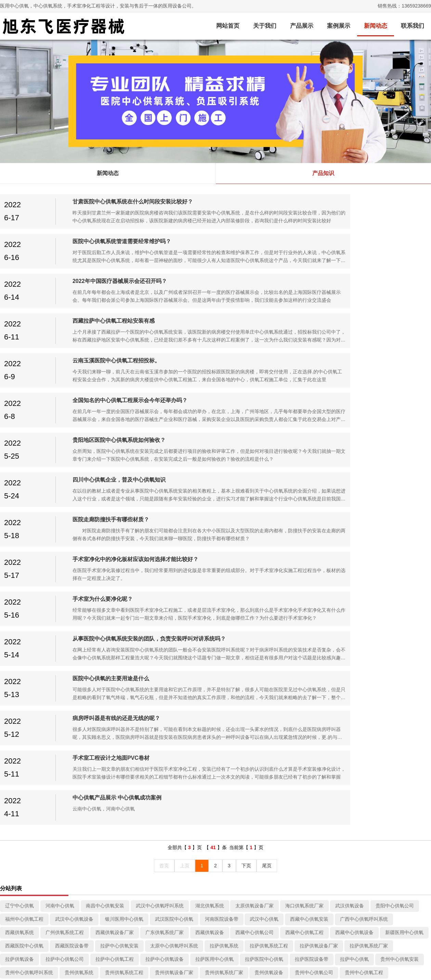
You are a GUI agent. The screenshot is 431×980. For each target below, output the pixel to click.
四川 (76, 775)
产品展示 (302, 26)
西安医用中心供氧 (354, 761)
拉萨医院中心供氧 (264, 641)
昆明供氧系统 (254, 708)
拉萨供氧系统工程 (269, 628)
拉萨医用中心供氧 (214, 641)
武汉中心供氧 (264, 601)
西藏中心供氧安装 (309, 601)
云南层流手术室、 (69, 695)
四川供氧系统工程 (155, 735)
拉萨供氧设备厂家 (319, 628)
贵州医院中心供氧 (124, 668)
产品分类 (67, 859)
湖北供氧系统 (210, 588)
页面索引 (231, 859)
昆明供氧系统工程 (24, 721)
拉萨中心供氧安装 (119, 628)
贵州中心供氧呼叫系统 (29, 655)
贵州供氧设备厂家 (174, 655)
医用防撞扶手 (69, 911)
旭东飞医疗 (374, 929)
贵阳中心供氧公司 (395, 588)
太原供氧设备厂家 (254, 588)
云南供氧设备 (214, 695)
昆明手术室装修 (338, 708)
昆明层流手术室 (383, 708)
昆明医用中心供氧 (264, 721)
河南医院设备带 (222, 601)
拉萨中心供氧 (354, 641)
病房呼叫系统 (69, 921)
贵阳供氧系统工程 (350, 668)
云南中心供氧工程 (309, 695)
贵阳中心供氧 (404, 681)
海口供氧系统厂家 (304, 588)
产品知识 (323, 173)
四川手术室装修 (62, 735)
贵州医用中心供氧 (74, 668)
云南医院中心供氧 (124, 708)
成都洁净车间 (264, 748)
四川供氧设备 (300, 735)
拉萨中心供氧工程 (115, 641)
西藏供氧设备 (210, 615)
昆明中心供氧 (354, 721)
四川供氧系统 (340, 735)
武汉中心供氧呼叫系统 (160, 588)
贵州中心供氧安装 (400, 641)
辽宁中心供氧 (19, 588)
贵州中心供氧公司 (314, 655)
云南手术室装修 (22, 695)
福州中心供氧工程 (24, 601)
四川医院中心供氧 (174, 748)
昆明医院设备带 (312, 721)
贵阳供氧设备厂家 (400, 668)
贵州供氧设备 (269, 655)
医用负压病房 (69, 902)
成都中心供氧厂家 (69, 816)
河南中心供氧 (60, 588)
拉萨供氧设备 (19, 641)
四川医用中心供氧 (124, 748)
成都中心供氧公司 (205, 761)
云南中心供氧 (214, 708)
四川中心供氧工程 (24, 748)
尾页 (267, 548)
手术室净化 (67, 884)
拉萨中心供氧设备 (165, 641)
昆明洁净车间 (295, 708)
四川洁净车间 (19, 735)
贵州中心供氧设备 (24, 668)
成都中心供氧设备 (304, 761)
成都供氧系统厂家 (74, 761)
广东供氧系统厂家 (165, 615)
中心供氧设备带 (71, 893)
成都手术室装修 (307, 748)
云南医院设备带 (172, 708)
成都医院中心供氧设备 (243, 874)
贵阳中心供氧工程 (165, 681)
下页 (246, 548)
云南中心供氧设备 (359, 695)
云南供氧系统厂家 (169, 695)
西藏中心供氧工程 (304, 615)
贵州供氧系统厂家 (224, 655)
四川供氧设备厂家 (205, 735)
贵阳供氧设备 (69, 681)
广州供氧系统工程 (65, 615)
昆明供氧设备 (169, 721)
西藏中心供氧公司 (254, 615)
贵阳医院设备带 (362, 681)
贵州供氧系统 (79, 655)
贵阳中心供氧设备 (214, 681)
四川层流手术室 (107, 735)
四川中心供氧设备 (74, 748)
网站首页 (228, 26)
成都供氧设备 (119, 761)
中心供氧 (64, 874)
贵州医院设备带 (172, 668)
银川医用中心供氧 (124, 601)
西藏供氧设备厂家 (115, 615)
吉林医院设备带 (22, 775)
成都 (385, 721)
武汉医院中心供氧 (174, 601)
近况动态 (122, 859)
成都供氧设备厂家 (24, 761)
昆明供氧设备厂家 (74, 721)
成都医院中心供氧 (404, 761)
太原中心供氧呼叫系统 (174, 628)
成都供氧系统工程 (400, 748)
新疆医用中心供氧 (404, 615)
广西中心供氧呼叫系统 (364, 601)
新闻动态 (376, 26)
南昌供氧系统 (160, 761)
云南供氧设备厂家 (119, 695)
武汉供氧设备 (350, 588)
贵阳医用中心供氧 (264, 681)
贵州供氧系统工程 (124, 655)
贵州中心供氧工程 (364, 655)
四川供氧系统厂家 (254, 735)
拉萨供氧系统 (224, 628)
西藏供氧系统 (19, 615)
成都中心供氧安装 (259, 668)
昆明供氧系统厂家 (124, 721)
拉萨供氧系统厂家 (369, 628)
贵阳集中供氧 (304, 668)
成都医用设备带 (22, 816)
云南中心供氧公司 (259, 695)
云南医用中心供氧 (24, 708)
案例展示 (339, 26)
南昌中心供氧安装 (105, 588)
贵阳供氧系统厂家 (24, 681)
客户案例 (177, 859)
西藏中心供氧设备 (354, 615)
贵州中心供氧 (214, 668)
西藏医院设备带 (72, 628)
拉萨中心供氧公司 (65, 641)
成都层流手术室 (352, 748)
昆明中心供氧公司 (214, 721)
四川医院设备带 (222, 748)
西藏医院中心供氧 (24, 628)
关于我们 (265, 26)
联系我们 (413, 26)
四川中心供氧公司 (385, 735)
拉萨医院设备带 (312, 641)
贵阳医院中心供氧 (314, 681)
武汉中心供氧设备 (74, 601)
